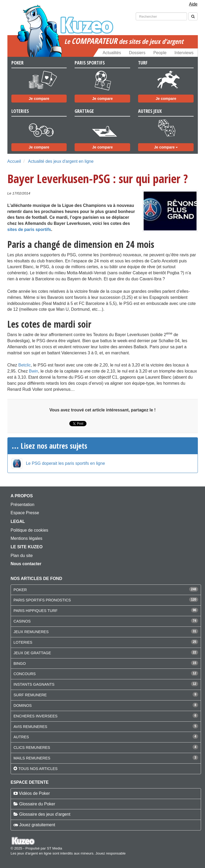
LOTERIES (23, 642)
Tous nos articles (38, 769)
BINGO (20, 663)
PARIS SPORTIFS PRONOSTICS (42, 600)
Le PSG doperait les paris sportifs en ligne (65, 463)
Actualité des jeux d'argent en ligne (61, 161)
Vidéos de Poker (34, 793)
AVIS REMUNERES (30, 727)
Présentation (22, 505)
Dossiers (137, 53)
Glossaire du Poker (37, 804)
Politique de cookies (29, 530)
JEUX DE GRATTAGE (32, 653)
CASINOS (22, 621)
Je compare (39, 99)
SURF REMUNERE (30, 695)
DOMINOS (23, 705)
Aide (193, 4)
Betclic (24, 365)
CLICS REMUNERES (32, 748)
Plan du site (22, 556)
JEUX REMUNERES (31, 632)
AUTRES (21, 737)
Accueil (14, 161)
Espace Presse (25, 513)
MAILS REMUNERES (32, 758)
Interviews (184, 53)
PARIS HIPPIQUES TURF (36, 611)
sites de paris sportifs (29, 229)
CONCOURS (25, 674)
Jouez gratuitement (37, 825)
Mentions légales (26, 538)
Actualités (112, 53)
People (160, 53)
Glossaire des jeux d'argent (45, 814)
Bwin (33, 371)
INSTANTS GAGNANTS (34, 684)
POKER (20, 590)
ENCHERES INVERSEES (35, 716)
